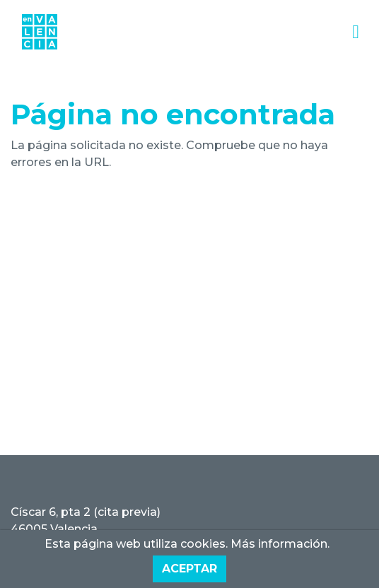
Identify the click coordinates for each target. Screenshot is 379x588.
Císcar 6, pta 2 (51, 512)
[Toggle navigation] (356, 32)
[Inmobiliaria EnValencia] (40, 32)
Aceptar (189, 569)
